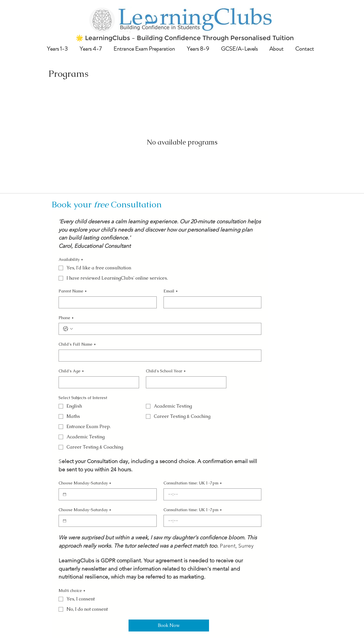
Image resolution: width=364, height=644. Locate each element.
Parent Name (73, 291)
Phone (66, 318)
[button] (59, 49)
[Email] (211, 302)
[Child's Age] (97, 382)
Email (171, 291)
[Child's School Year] (184, 382)
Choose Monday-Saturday (85, 483)
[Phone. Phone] (166, 329)
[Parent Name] (106, 302)
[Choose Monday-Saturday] (65, 494)
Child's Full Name (77, 344)
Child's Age (71, 371)
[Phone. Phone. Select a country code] (68, 329)
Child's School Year (166, 371)
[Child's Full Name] (158, 356)
